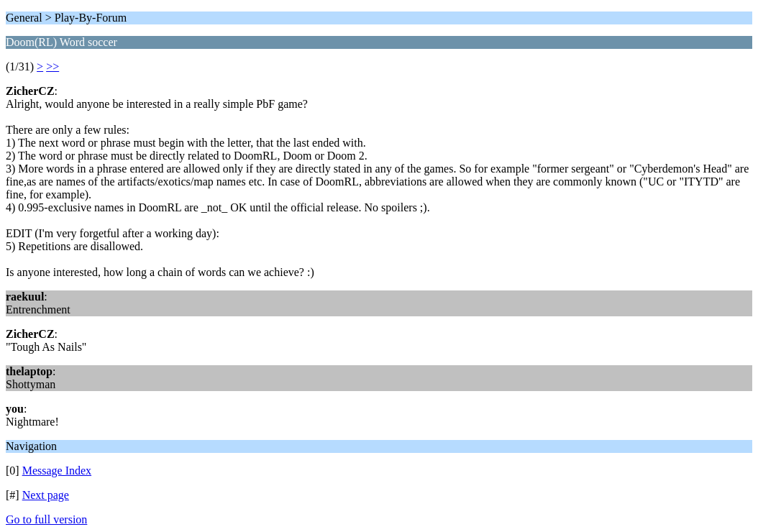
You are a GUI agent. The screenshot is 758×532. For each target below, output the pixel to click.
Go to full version (46, 519)
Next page (46, 495)
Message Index (57, 471)
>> (52, 66)
